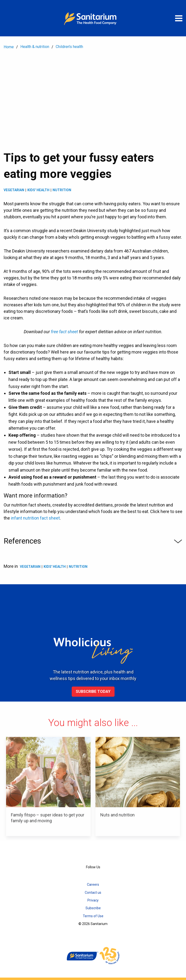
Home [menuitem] (9, 47)
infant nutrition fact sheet (35, 518)
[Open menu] (179, 18)
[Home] (93, 18)
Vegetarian (14, 190)
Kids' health (38, 190)
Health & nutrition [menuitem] (35, 47)
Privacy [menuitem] (93, 900)
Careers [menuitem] (93, 885)
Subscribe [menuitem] (93, 908)
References (93, 541)
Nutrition (62, 190)
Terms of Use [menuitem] (93, 916)
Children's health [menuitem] (69, 47)
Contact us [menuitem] (93, 893)
